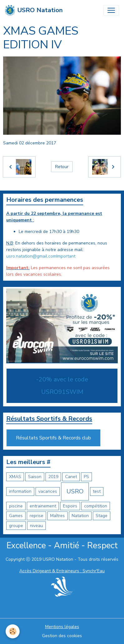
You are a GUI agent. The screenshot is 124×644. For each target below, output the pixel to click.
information (20, 491)
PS (86, 477)
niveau (36, 526)
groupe (16, 526)
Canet (71, 477)
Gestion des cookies (62, 636)
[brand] (34, 10)
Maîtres (57, 516)
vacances (48, 491)
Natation (80, 516)
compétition (96, 506)
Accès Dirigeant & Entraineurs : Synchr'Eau (62, 571)
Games (16, 516)
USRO (75, 491)
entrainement (43, 506)
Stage (102, 516)
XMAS (15, 477)
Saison (35, 477)
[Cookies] (13, 631)
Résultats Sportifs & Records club (53, 438)
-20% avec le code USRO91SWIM (62, 386)
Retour (62, 167)
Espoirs (70, 506)
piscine (16, 506)
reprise (36, 516)
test (97, 491)
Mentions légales (62, 627)
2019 (53, 477)
